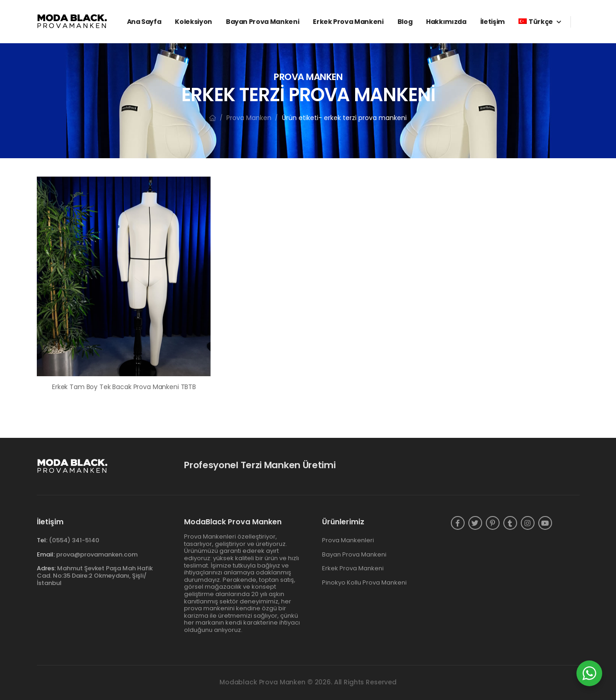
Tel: (42, 540)
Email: (46, 554)
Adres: (46, 568)
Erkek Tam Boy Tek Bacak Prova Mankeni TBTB (124, 387)
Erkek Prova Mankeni (348, 22)
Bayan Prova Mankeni (262, 22)
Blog (405, 22)
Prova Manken (249, 118)
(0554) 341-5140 (74, 540)
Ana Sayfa (144, 22)
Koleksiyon (193, 22)
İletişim (492, 22)
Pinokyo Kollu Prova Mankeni (364, 583)
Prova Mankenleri (348, 540)
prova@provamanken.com (97, 554)
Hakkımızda (446, 22)
